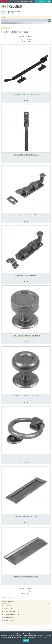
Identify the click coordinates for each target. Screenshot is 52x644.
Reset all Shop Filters (7, 606)
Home (12, 28)
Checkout (42, 1)
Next (30, 42)
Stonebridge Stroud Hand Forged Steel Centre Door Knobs (26, 396)
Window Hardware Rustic (10, 614)
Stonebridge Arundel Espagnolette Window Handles (26, 155)
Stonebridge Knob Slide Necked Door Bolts (26, 215)
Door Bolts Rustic (7, 620)
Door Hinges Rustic (8, 617)
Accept (26, 640)
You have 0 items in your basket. (25, 1)
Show (21, 39)
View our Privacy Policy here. (43, 637)
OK (49, 21)
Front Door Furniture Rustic (10, 611)
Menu (4, 17)
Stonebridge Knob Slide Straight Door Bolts (26, 275)
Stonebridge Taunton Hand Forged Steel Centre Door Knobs (26, 335)
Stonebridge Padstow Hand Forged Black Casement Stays (26, 94)
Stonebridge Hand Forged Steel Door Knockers (26, 456)
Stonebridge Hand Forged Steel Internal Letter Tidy (26, 577)
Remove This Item (49, 603)
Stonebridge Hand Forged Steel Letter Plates (26, 516)
